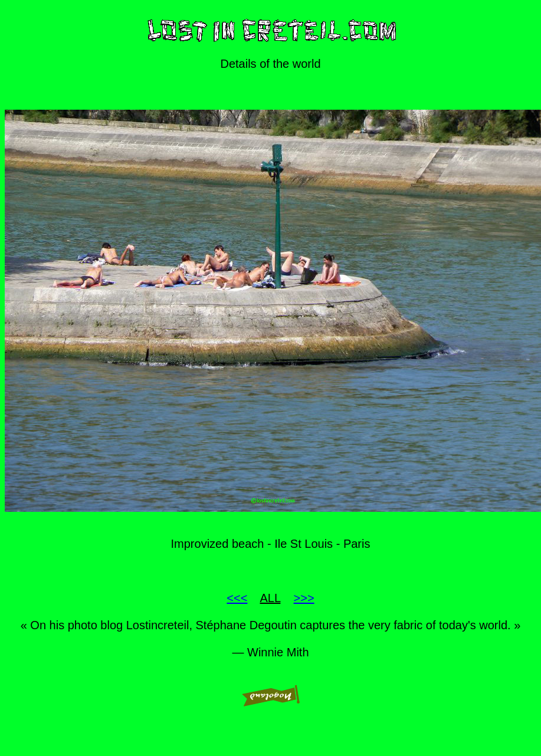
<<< (237, 598)
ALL (270, 598)
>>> (304, 598)
